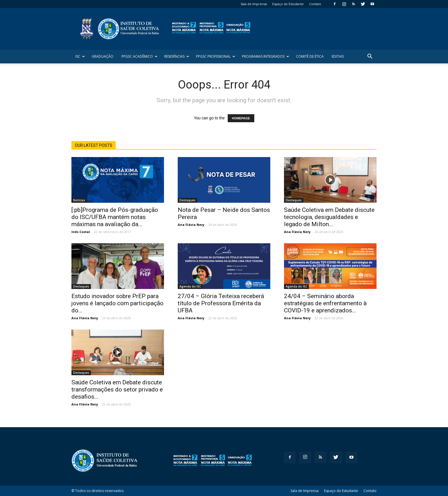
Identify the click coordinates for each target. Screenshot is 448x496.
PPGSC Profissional (216, 56)
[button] (370, 57)
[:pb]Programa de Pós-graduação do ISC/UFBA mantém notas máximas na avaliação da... (115, 217)
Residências (177, 56)
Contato (315, 4)
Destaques (187, 200)
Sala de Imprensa (254, 4)
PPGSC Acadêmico (139, 56)
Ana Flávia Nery (191, 225)
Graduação (103, 56)
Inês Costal (81, 232)
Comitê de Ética (310, 56)
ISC (80, 56)
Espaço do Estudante (288, 4)
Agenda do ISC (190, 286)
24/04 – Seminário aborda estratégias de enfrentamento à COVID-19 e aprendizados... (325, 303)
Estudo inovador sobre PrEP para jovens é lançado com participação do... (117, 303)
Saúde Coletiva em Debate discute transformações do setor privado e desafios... (117, 389)
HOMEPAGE (241, 118)
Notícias (79, 200)
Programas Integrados (266, 56)
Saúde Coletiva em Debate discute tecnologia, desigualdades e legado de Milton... (329, 217)
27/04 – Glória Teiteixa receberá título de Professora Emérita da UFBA (221, 303)
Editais (338, 56)
